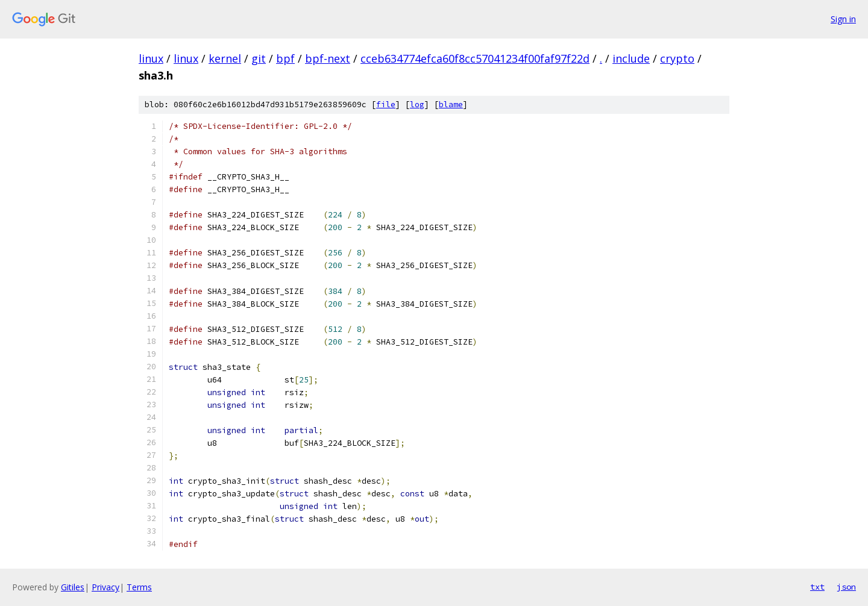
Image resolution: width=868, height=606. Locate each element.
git (259, 58)
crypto (677, 58)
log (417, 105)
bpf (285, 58)
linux (151, 58)
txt (817, 587)
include (631, 58)
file (386, 105)
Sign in (843, 19)
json (846, 587)
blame (451, 105)
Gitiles (73, 587)
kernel (225, 58)
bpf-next (328, 58)
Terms (139, 587)
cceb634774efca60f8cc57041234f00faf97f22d (475, 58)
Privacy (105, 587)
